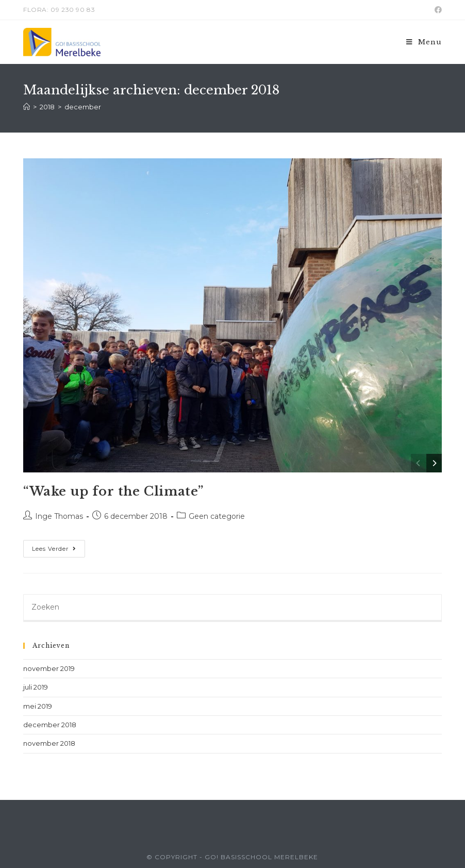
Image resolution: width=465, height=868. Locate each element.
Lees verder (59, 551)
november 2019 (49, 668)
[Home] (27, 107)
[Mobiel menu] (424, 42)
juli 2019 (36, 687)
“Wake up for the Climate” (113, 491)
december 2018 (50, 725)
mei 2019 (38, 706)
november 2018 (49, 743)
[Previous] (419, 463)
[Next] (434, 463)
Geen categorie (217, 516)
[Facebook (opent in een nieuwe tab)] (437, 10)
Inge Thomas (59, 516)
